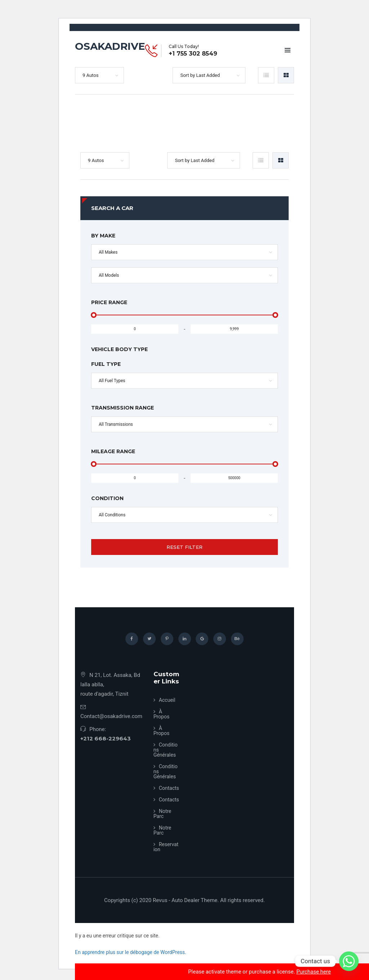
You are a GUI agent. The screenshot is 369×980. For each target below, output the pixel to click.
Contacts (169, 788)
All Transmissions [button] (116, 424)
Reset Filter (184, 547)
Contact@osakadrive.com (111, 716)
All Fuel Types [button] (112, 381)
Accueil (167, 700)
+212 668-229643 (106, 738)
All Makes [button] (108, 252)
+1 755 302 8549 (193, 54)
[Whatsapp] (349, 961)
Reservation (166, 847)
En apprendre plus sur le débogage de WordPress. (131, 952)
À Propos (162, 714)
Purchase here (313, 972)
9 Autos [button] (90, 75)
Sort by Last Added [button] (200, 75)
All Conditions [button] (112, 515)
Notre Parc (163, 814)
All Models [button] (109, 275)
